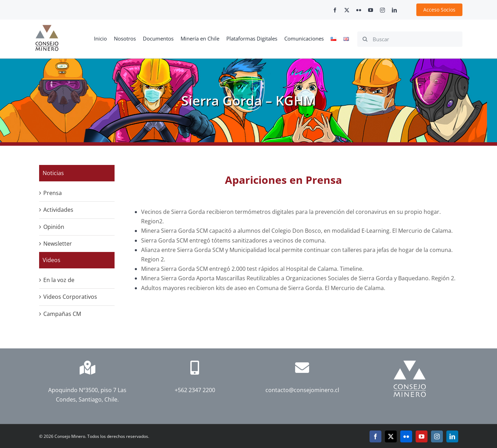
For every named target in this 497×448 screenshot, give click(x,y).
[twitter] (347, 10)
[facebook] (335, 10)
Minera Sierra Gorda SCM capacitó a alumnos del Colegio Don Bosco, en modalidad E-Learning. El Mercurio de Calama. (297, 231)
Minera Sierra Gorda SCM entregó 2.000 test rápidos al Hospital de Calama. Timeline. (252, 269)
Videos (52, 260)
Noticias (53, 173)
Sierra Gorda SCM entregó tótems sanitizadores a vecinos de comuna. (233, 240)
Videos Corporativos (70, 297)
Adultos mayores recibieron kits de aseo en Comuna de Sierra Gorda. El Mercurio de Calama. (264, 288)
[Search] (365, 39)
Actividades (58, 210)
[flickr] (359, 10)
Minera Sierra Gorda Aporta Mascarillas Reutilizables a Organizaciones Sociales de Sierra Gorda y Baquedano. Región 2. (299, 278)
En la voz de (59, 280)
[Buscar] (410, 39)
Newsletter (58, 244)
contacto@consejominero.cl (302, 390)
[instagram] (382, 10)
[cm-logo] (47, 28)
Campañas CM (62, 314)
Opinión (54, 227)
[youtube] (371, 10)
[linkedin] (394, 10)
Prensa (53, 193)
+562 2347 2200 (195, 390)
